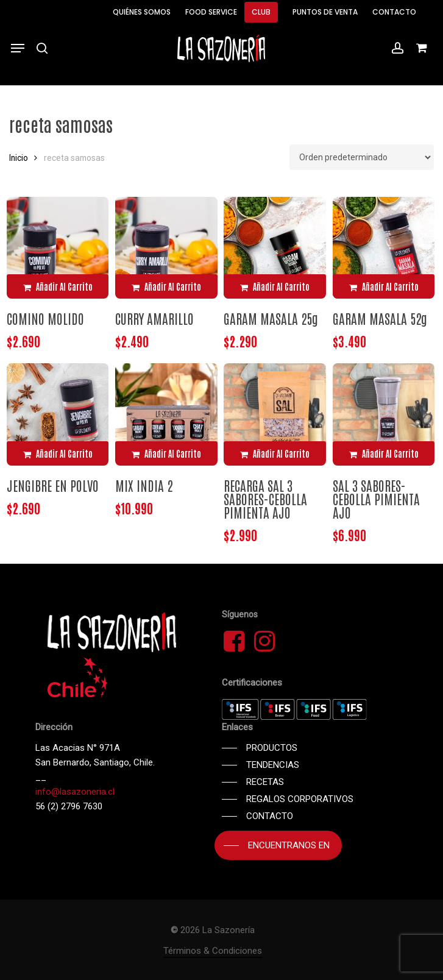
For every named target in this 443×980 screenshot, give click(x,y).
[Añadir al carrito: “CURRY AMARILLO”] (166, 286)
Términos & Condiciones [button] (213, 951)
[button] (18, 48)
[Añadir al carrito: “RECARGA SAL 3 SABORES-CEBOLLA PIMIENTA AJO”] (275, 453)
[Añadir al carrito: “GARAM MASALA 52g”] (384, 286)
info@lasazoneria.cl (75, 792)
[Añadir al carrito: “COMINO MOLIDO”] (58, 286)
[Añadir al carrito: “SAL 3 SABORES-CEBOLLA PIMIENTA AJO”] (384, 453)
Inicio (19, 158)
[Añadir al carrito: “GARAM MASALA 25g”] (275, 286)
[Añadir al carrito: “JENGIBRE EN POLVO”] (58, 453)
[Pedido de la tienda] (362, 157)
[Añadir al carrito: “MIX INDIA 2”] (166, 453)
